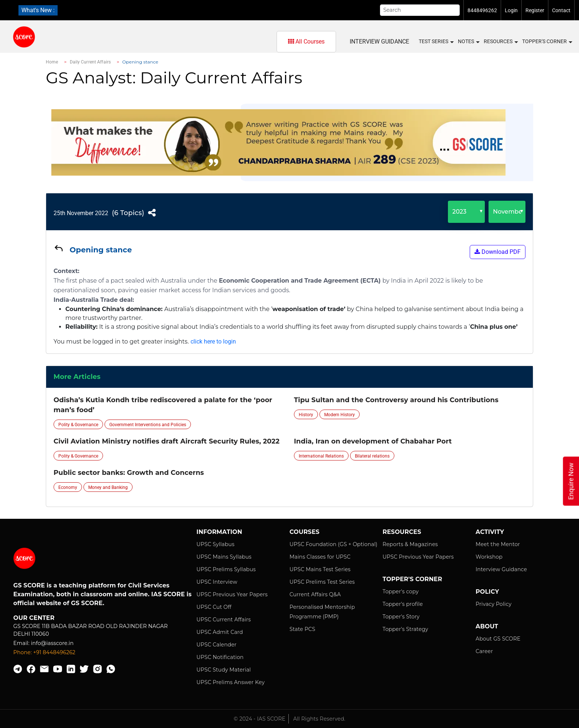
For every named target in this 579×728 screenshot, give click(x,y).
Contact (561, 10)
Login (511, 10)
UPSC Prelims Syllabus (226, 569)
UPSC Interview (217, 582)
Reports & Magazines (410, 544)
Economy (68, 487)
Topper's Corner (547, 42)
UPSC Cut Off (214, 607)
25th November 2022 (81, 213)
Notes (468, 42)
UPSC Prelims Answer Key (231, 682)
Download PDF (498, 252)
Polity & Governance (78, 425)
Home (52, 62)
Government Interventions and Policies (148, 425)
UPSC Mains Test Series (320, 569)
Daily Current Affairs (90, 62)
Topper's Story (401, 617)
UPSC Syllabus (215, 544)
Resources (501, 42)
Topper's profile (403, 604)
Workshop (489, 557)
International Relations (321, 456)
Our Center (34, 618)
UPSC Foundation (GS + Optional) (333, 544)
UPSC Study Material (224, 670)
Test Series (436, 42)
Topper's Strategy (405, 629)
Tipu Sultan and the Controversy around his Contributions (396, 400)
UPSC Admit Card (220, 632)
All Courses (306, 42)
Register (535, 10)
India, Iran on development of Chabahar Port (373, 441)
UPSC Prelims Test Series (322, 582)
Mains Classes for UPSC (320, 557)
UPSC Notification (220, 657)
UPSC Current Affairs (224, 620)
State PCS (302, 629)
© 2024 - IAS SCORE (260, 719)
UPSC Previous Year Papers (232, 594)
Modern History (340, 415)
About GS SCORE (498, 639)
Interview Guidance (379, 42)
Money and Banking (108, 487)
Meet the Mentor (498, 544)
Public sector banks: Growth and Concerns (129, 473)
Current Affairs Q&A (315, 594)
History (306, 415)
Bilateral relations (372, 456)
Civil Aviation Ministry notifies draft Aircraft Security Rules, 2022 (167, 441)
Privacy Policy (494, 604)
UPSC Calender (217, 645)
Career (484, 651)
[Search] (420, 10)
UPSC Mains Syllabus (224, 557)
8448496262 (482, 10)
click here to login (213, 341)
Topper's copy (401, 591)
